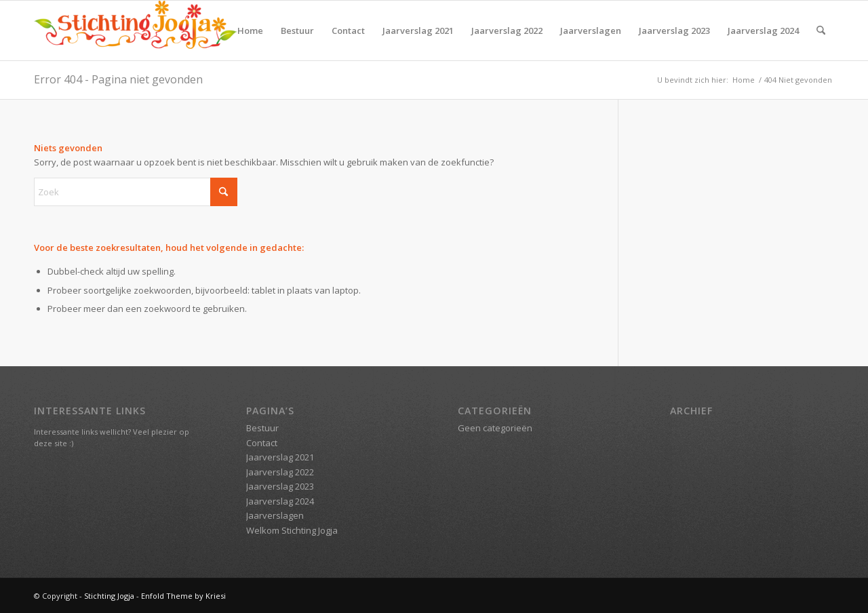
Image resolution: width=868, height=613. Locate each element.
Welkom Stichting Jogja (292, 530)
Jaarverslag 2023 (674, 31)
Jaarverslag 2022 (507, 31)
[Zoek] (821, 31)
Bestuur (297, 31)
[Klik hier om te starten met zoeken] (224, 192)
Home (250, 31)
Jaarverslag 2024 (763, 31)
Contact (348, 31)
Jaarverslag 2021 (418, 31)
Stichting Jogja (110, 596)
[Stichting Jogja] (136, 31)
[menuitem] (821, 31)
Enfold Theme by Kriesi (183, 596)
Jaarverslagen (591, 31)
